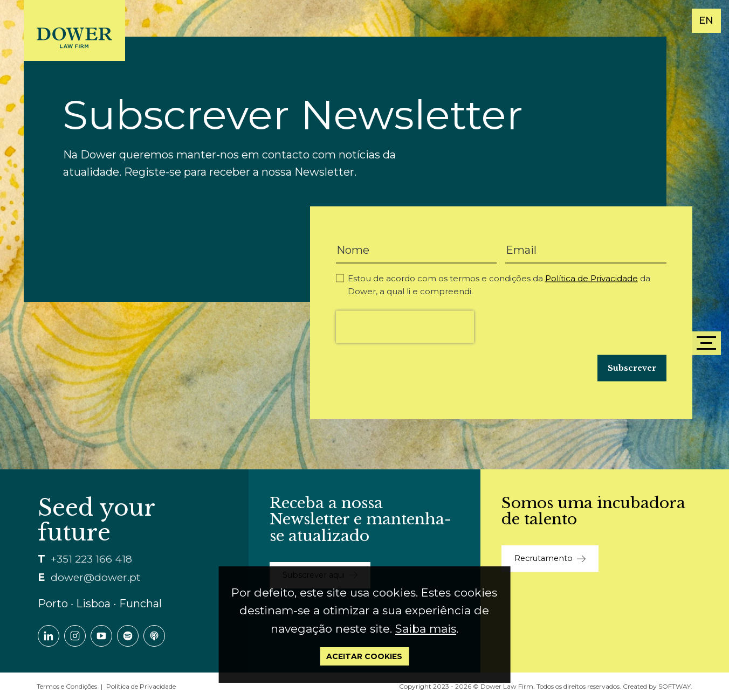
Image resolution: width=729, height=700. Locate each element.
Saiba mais (426, 629)
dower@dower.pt (95, 577)
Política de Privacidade (592, 278)
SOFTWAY (675, 686)
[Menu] (706, 343)
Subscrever (632, 368)
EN (706, 20)
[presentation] (405, 327)
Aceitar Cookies (364, 656)
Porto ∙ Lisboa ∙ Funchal (100, 604)
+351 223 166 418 (91, 559)
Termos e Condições (67, 686)
